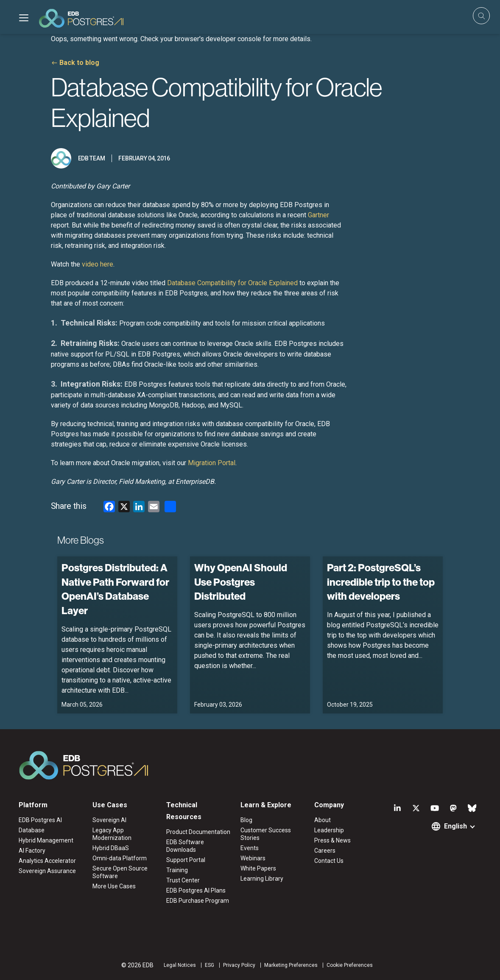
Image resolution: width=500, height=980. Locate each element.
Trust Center (183, 880)
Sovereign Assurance (47, 871)
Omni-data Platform (120, 858)
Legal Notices (180, 965)
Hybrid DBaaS (111, 848)
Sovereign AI (109, 820)
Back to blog (79, 63)
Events (250, 848)
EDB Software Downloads (185, 846)
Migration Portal (212, 463)
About (323, 820)
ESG (209, 965)
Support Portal (186, 860)
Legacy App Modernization (112, 834)
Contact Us (329, 861)
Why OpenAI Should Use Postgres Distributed (241, 582)
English (455, 826)
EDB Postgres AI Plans (196, 890)
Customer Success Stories (266, 834)
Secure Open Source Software (120, 872)
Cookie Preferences (350, 965)
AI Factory (32, 851)
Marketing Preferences (291, 965)
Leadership (329, 830)
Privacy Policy (239, 965)
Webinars (253, 858)
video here (98, 264)
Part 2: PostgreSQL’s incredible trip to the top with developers (381, 582)
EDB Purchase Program (198, 901)
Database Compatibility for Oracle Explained (232, 283)
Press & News (332, 840)
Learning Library (262, 879)
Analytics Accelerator (47, 861)
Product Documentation (198, 832)
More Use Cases (114, 886)
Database (32, 830)
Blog (246, 820)
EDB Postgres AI (40, 820)
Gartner (318, 215)
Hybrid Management (46, 840)
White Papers (258, 868)
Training (177, 870)
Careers (325, 851)
